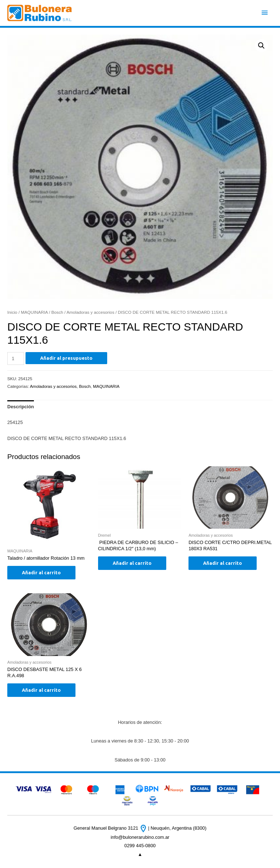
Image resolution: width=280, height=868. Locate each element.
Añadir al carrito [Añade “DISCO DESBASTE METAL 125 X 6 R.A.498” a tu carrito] (41, 690)
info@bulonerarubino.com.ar (140, 837)
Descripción (21, 407)
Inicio (12, 312)
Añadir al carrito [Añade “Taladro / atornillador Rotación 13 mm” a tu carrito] (41, 572)
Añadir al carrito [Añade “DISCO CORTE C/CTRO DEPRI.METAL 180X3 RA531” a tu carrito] (223, 563)
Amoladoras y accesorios (90, 312)
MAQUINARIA (34, 312)
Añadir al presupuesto (66, 358)
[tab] (21, 407)
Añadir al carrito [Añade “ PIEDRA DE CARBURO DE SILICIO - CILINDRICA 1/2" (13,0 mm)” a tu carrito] (132, 563)
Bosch (57, 312)
